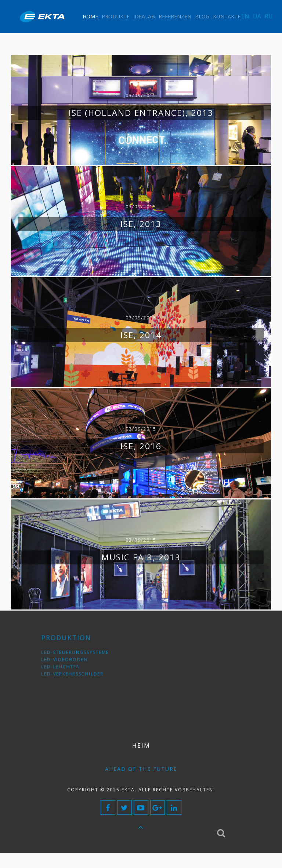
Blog (202, 16)
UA (257, 16)
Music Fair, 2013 (141, 557)
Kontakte (227, 16)
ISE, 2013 (141, 224)
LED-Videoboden (67, 660)
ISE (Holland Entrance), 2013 (141, 113)
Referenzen (175, 16)
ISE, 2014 (141, 335)
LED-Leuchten (64, 665)
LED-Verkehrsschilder (73, 671)
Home (90, 16)
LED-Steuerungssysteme (75, 654)
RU (269, 16)
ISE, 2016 (141, 446)
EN (245, 16)
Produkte (116, 16)
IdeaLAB (144, 16)
